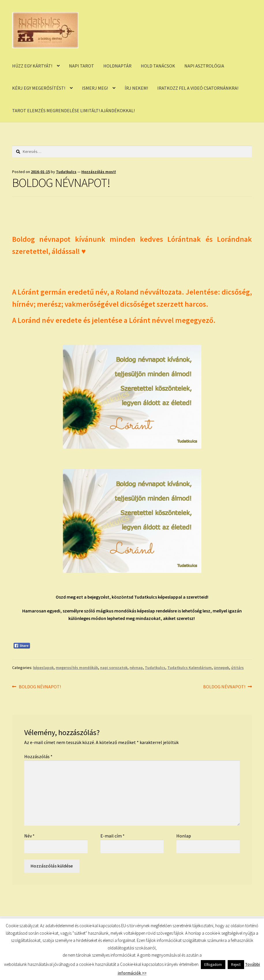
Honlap (184, 836)
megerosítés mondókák (77, 668)
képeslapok (43, 668)
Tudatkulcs (66, 172)
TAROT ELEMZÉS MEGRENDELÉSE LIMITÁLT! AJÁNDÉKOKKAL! (73, 110)
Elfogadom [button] (213, 965)
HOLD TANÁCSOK (158, 66)
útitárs (237, 668)
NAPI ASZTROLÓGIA (204, 66)
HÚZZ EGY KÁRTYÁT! (32, 66)
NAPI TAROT (82, 66)
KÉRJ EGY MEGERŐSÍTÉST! (39, 88)
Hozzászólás (38, 756)
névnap (136, 668)
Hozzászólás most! (99, 172)
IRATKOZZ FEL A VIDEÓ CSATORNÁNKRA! (198, 88)
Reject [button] (236, 965)
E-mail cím (113, 836)
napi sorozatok (114, 668)
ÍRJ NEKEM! (136, 88)
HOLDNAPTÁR (117, 66)
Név (29, 836)
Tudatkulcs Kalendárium (190, 668)
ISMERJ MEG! (95, 88)
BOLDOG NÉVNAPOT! (40, 687)
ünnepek (221, 668)
